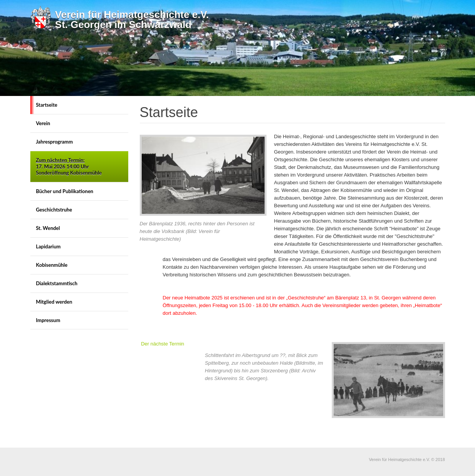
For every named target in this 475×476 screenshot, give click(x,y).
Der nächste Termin (162, 344)
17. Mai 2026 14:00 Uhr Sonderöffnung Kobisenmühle (69, 167)
